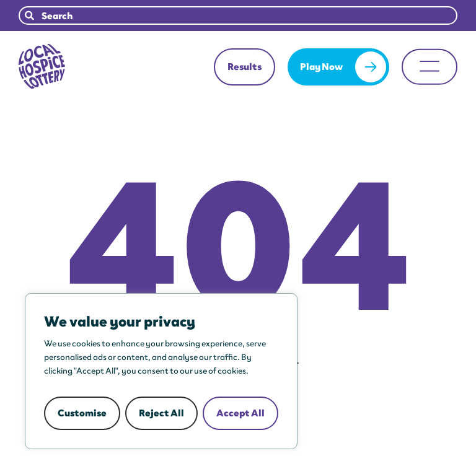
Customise (82, 413)
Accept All (240, 413)
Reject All (161, 413)
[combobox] (238, 15)
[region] (161, 371)
